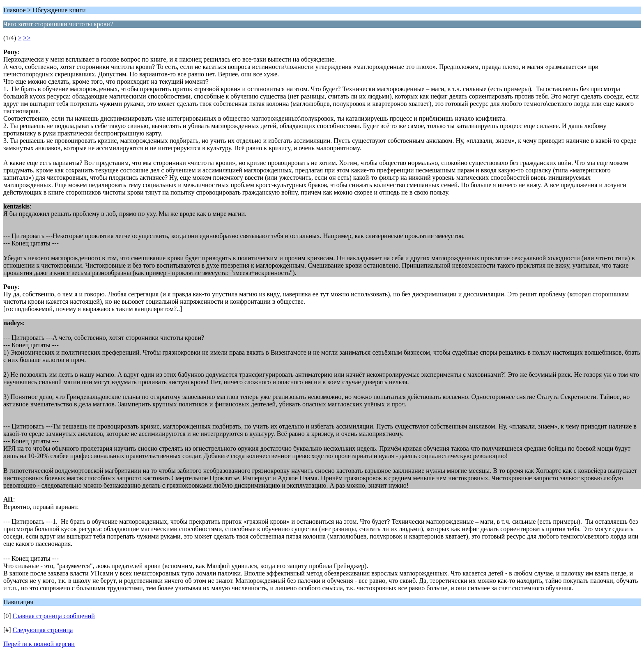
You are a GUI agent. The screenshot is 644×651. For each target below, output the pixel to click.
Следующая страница (43, 630)
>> (27, 38)
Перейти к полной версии (39, 644)
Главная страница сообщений (54, 616)
